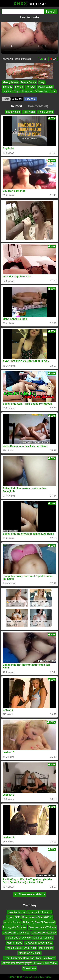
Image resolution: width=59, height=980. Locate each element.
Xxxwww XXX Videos (39, 912)
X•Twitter (17, 99)
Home (11, 977)
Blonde (19, 87)
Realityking (29, 112)
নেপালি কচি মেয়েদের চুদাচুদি (17, 963)
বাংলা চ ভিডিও (12, 922)
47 (53, 59)
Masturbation (45, 87)
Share (6, 99)
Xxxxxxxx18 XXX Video (16, 932)
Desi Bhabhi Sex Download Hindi (22, 958)
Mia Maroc (49, 958)
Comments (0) (38, 106)
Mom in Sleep (14, 943)
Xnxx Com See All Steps (39, 943)
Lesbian (7, 91)
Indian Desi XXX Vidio (18, 937)
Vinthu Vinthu (45, 112)
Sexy (42, 82)
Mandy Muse (10, 82)
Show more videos (29, 894)
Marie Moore (46, 948)
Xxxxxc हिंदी (13, 917)
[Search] (23, 11)
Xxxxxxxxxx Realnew (44, 932)
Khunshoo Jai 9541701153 (37, 917)
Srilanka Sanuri (16, 912)
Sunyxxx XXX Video (45, 963)
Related (16, 106)
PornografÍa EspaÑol (15, 927)
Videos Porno (43, 91)
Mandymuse (13, 112)
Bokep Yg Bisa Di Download (39, 922)
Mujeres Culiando (43, 937)
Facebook (31, 99)
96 (43, 59)
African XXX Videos (29, 953)
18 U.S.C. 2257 (43, 977)
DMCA (28, 977)
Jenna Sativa (28, 82)
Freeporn (27, 91)
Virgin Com (29, 968)
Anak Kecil (30, 948)
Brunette (7, 87)
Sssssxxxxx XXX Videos (43, 927)
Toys (17, 91)
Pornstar (30, 87)
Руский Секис (14, 948)
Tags (20, 977)
